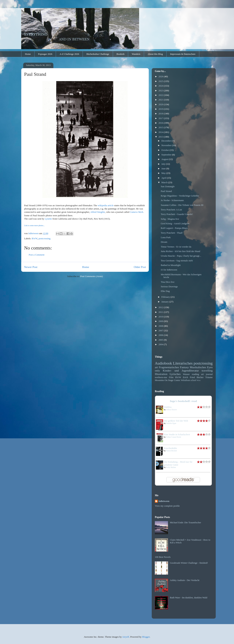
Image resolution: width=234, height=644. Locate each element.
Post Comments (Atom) (92, 276)
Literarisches (183, 363)
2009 (161, 321)
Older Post (140, 267)
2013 (161, 137)
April (164, 178)
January (165, 302)
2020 (161, 104)
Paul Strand (166, 191)
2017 (161, 118)
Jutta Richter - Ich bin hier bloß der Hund (180, 251)
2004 (161, 344)
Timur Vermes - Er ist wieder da (176, 247)
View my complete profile (167, 506)
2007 (161, 330)
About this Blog (155, 54)
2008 (161, 326)
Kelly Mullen (171, 467)
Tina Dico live (168, 282)
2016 (161, 123)
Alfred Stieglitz (98, 212)
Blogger (146, 637)
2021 (161, 100)
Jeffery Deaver (172, 410)
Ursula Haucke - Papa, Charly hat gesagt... (181, 256)
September (167, 155)
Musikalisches (198, 367)
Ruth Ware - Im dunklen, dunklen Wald (188, 598)
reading (196, 374)
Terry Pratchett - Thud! (172, 233)
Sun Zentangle (168, 186)
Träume (209, 377)
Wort (199, 380)
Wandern (136, 54)
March (165, 182)
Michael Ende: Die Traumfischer (185, 522)
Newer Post (31, 267)
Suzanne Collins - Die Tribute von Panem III (182, 205)
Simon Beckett (172, 451)
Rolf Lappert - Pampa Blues (174, 228)
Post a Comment (37, 255)
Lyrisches (175, 374)
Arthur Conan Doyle (173, 437)
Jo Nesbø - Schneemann (172, 200)
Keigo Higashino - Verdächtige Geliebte (180, 196)
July (164, 164)
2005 (161, 340)
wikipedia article (106, 205)
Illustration (161, 374)
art (156, 367)
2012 (161, 307)
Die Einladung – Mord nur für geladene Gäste (178, 463)
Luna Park (166, 237)
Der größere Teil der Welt (176, 421)
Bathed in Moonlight (171, 265)
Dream (164, 242)
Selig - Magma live (170, 219)
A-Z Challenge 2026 (69, 54)
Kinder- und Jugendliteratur (181, 370)
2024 (161, 86)
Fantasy (184, 367)
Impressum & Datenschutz (183, 54)
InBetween (164, 501)
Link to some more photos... (34, 225)
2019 (161, 109)
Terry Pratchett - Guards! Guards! (177, 214)
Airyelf (126, 637)
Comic (177, 380)
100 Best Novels (163, 557)
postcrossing (45, 238)
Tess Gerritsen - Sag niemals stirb (177, 261)
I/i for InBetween (169, 270)
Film (171, 377)
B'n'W (35, 238)
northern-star (161, 377)
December (167, 141)
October (166, 150)
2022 (161, 95)
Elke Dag (165, 291)
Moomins (159, 380)
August (165, 159)
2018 (161, 114)
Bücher (200, 377)
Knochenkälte (170, 448)
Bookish (120, 54)
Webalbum (185, 380)
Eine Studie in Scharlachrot (177, 434)
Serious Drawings (169, 286)
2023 (161, 90)
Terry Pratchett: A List (171, 210)
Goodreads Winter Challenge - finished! (189, 563)
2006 (161, 335)
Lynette (48, 219)
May (164, 173)
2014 (161, 132)
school (194, 380)
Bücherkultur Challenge (98, 54)
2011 (161, 312)
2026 (161, 76)
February (166, 297)
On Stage (169, 380)
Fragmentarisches (169, 367)
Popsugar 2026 (45, 54)
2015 (161, 127)
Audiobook (163, 363)
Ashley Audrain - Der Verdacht (185, 580)
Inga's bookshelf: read (183, 401)
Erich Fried (189, 377)
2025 (161, 81)
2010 (161, 317)
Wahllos (168, 407)
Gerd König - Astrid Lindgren (175, 223)
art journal (207, 374)
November (167, 145)
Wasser (186, 374)
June (164, 168)
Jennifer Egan (171, 423)
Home (28, 54)
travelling (207, 370)
